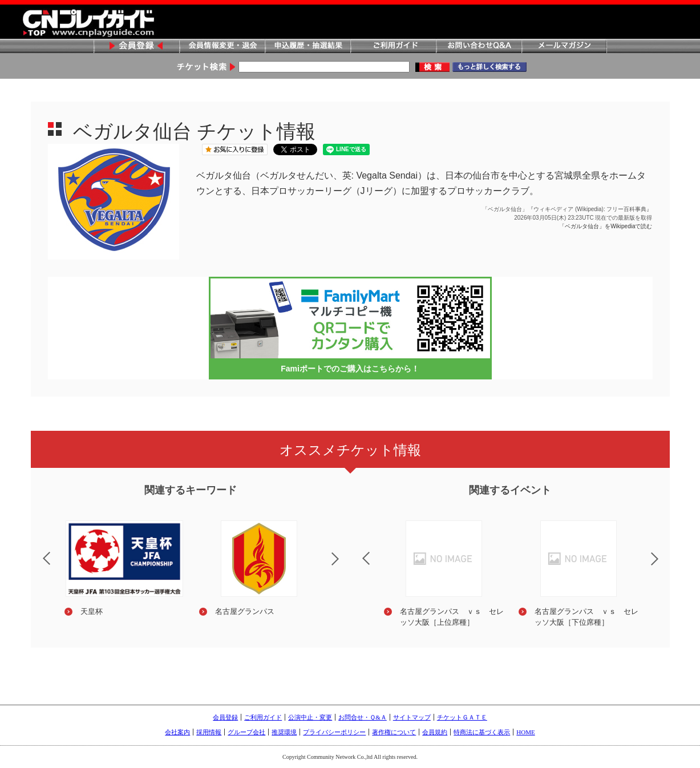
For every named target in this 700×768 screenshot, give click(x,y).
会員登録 (136, 47)
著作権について (394, 732)
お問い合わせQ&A (479, 47)
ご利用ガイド (393, 47)
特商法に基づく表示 (482, 732)
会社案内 (177, 732)
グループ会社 (246, 732)
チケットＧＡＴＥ (462, 717)
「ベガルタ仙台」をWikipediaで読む (606, 226)
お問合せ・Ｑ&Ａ (363, 717)
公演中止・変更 (310, 717)
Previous (37, 551)
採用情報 (209, 732)
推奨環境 (284, 732)
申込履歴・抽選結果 (307, 47)
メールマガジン (564, 47)
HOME (525, 732)
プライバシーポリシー (334, 732)
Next (345, 566)
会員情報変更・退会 (222, 47)
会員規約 (435, 732)
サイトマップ (412, 717)
